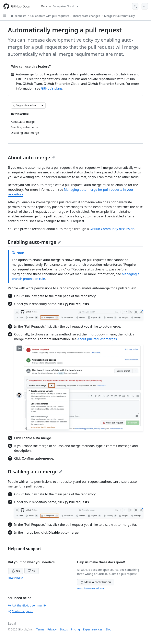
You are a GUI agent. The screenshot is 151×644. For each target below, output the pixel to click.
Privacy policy (15, 578)
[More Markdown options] (42, 105)
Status (64, 629)
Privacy (52, 629)
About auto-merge (31, 157)
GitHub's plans (52, 88)
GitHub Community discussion (112, 229)
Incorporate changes (87, 16)
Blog (109, 629)
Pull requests (18, 16)
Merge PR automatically (120, 16)
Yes (16, 571)
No (32, 571)
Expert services (93, 629)
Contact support (20, 611)
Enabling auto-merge (34, 242)
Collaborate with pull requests (50, 16)
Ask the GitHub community (27, 605)
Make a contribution (96, 582)
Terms (40, 629)
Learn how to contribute (90, 589)
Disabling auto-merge (35, 471)
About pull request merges (97, 339)
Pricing (75, 629)
